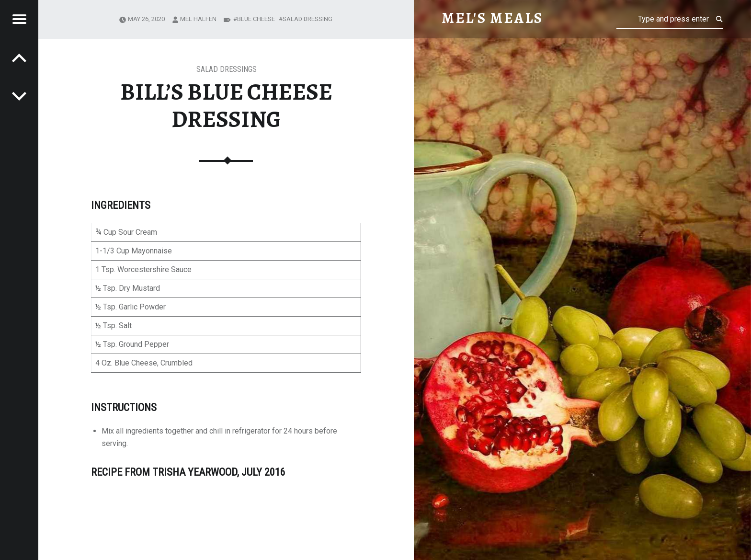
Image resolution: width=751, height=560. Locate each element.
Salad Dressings (227, 69)
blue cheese (256, 19)
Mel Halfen (198, 19)
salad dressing (307, 19)
